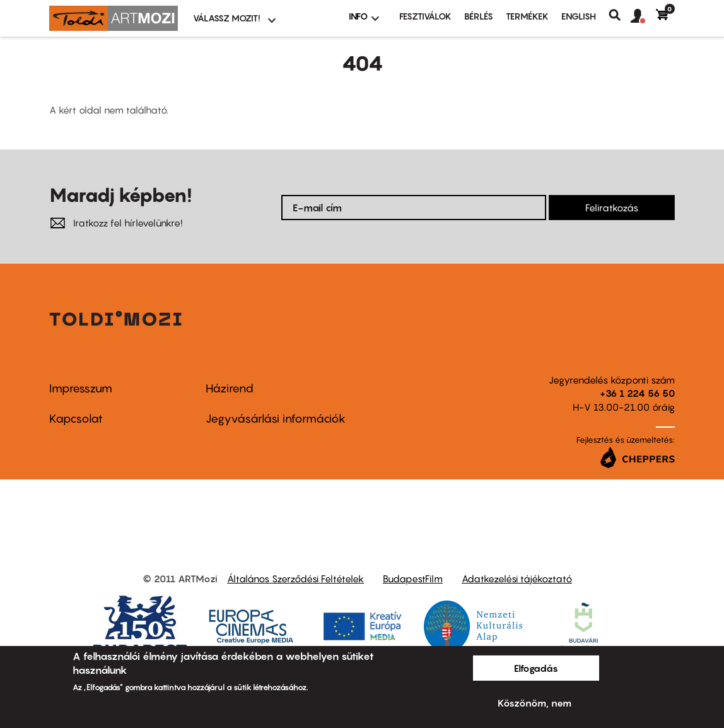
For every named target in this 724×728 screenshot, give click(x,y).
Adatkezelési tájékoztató (517, 578)
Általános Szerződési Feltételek (295, 578)
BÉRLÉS (479, 16)
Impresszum (81, 388)
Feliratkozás (612, 208)
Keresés (620, 15)
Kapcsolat (76, 419)
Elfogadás (536, 668)
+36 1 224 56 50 (637, 393)
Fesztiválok (425, 16)
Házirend (230, 388)
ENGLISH (579, 16)
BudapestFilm (413, 578)
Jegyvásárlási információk (276, 419)
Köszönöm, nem (534, 703)
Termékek (527, 16)
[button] (643, 16)
